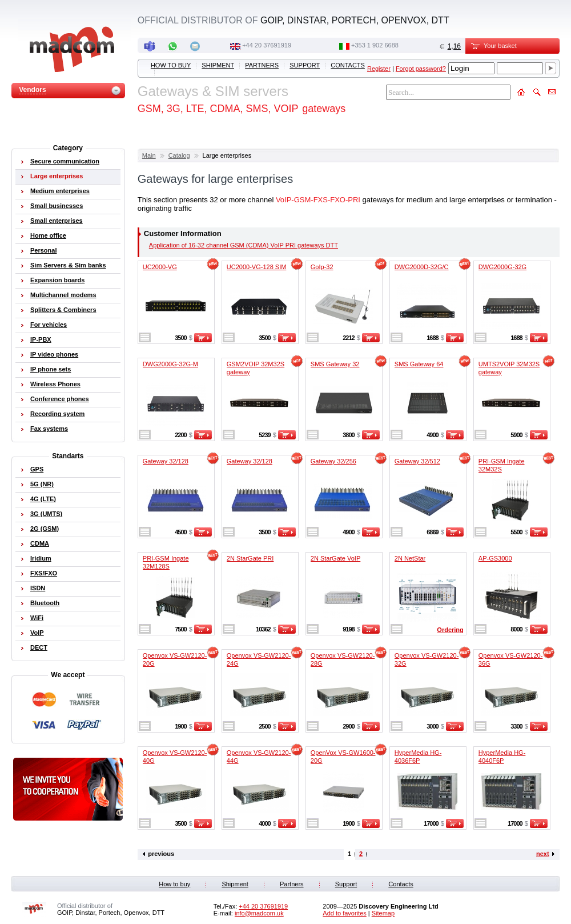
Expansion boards (57, 280)
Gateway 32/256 (333, 461)
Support (305, 65)
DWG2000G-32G (502, 267)
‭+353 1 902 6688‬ (375, 45)
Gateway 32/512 (417, 461)
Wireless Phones (55, 384)
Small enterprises (57, 221)
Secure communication (65, 161)
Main (149, 155)
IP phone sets (51, 369)
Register (379, 69)
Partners (262, 65)
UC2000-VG (160, 267)
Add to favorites (344, 913)
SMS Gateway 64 (419, 364)
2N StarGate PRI (250, 558)
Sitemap (383, 913)
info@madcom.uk (259, 913)
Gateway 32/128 (166, 461)
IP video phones (54, 354)
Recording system (57, 414)
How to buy (171, 65)
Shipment (218, 65)
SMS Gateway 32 (335, 364)
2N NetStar (410, 558)
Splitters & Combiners (63, 310)
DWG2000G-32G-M (170, 364)
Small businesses (57, 206)
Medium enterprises (60, 191)
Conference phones (60, 399)
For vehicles (49, 325)
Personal (43, 250)
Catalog (179, 155)
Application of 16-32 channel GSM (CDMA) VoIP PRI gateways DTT (244, 245)
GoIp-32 (322, 267)
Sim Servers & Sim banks (68, 265)
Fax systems (49, 429)
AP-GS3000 (495, 558)
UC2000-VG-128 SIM (257, 267)
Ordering (450, 630)
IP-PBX (41, 339)
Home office (48, 235)
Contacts (348, 65)
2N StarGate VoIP (335, 558)
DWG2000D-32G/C (422, 267)
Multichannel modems (63, 295)
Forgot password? (421, 69)
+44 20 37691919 (267, 45)
